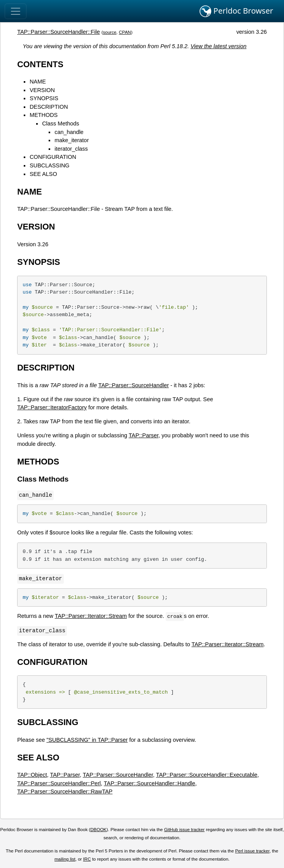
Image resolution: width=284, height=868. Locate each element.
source (110, 32)
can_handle (69, 132)
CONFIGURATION (53, 157)
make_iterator (72, 140)
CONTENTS (40, 64)
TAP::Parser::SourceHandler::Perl (59, 783)
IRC (87, 859)
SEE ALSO (43, 174)
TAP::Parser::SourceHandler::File (58, 32)
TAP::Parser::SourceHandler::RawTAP (65, 791)
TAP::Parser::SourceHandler (134, 385)
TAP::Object (32, 775)
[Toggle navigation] (16, 11)
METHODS (44, 115)
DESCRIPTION (49, 107)
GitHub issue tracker (184, 830)
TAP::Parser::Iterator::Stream (91, 616)
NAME (38, 82)
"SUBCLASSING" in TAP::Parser (87, 740)
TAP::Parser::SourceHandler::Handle (150, 783)
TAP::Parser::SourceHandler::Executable (207, 775)
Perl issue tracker (252, 851)
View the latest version (219, 46)
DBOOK (98, 830)
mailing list (65, 859)
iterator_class (71, 149)
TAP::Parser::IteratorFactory (52, 407)
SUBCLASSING (49, 165)
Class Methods (60, 124)
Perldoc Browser (236, 11)
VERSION (42, 90)
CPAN (125, 32)
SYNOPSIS (44, 98)
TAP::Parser (144, 435)
